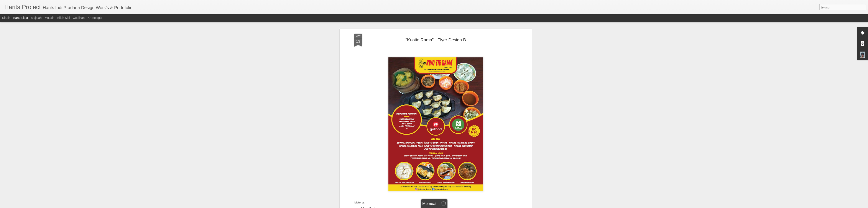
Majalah (36, 18)
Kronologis (95, 18)
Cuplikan (79, 18)
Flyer (440, 195)
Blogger (458, 206)
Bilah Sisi (64, 18)
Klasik (6, 18)
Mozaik (49, 18)
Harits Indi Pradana (456, 189)
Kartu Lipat (21, 18)
